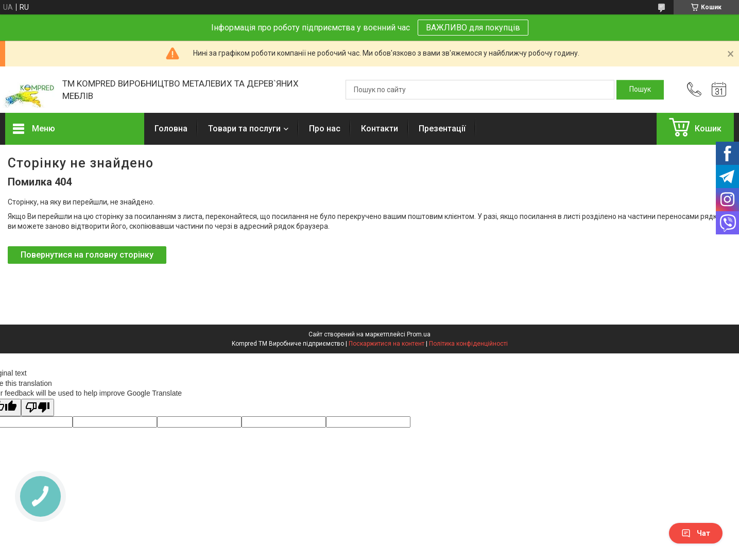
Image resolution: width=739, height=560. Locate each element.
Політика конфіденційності (468, 344)
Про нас (325, 129)
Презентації (442, 129)
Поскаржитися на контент (386, 344)
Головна (171, 129)
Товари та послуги (244, 129)
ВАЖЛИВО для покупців (473, 28)
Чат (696, 533)
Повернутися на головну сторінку (87, 255)
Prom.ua (419, 334)
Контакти (380, 129)
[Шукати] (640, 90)
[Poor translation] (38, 408)
